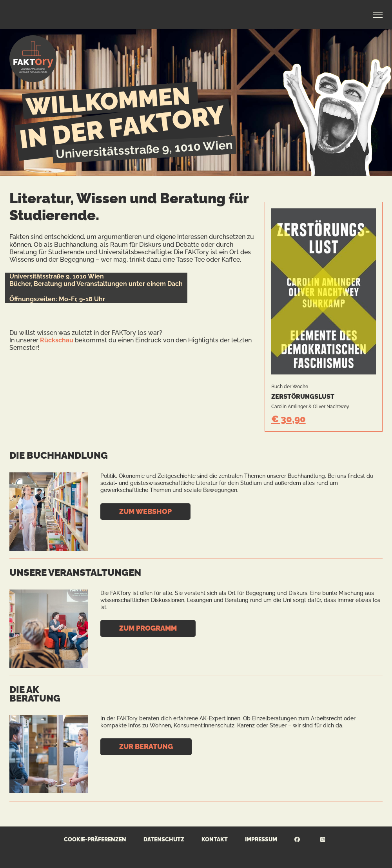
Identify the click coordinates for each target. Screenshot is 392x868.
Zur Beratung (146, 746)
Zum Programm (148, 628)
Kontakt (215, 839)
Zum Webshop (145, 511)
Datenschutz (164, 839)
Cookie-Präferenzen (95, 839)
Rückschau (57, 340)
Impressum (261, 839)
